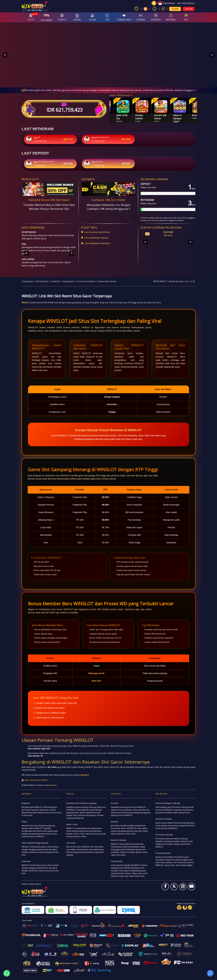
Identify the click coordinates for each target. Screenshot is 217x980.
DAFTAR (189, 9)
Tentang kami (27, 281)
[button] (176, 3)
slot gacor (85, 775)
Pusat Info (55, 281)
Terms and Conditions (86, 281)
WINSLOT (26, 303)
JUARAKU (53, 785)
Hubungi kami (68, 281)
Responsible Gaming (107, 281)
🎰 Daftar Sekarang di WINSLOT (35, 780)
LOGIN (175, 9)
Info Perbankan (42, 281)
